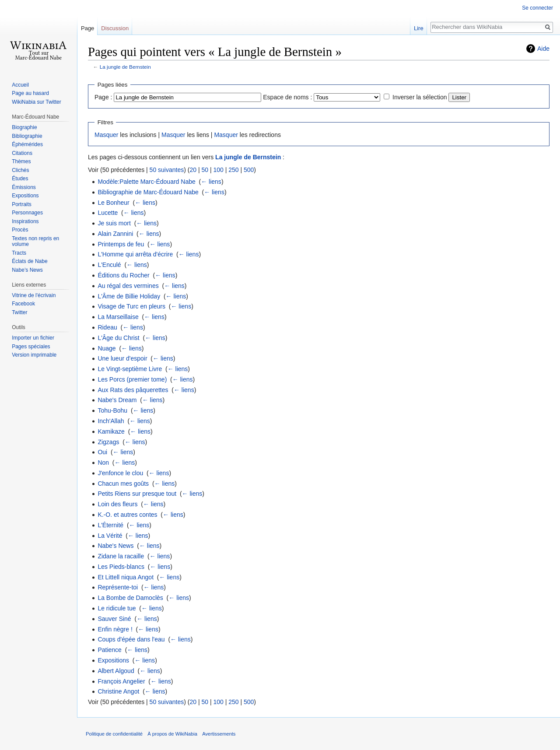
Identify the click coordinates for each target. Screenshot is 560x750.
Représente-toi (118, 587)
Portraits (22, 204)
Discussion (115, 28)
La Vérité (110, 536)
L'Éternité (110, 525)
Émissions (24, 187)
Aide (543, 49)
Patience (109, 650)
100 (218, 170)
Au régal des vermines (128, 286)
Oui (102, 452)
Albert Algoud (116, 671)
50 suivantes (167, 170)
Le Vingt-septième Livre (130, 369)
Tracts (19, 253)
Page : (103, 97)
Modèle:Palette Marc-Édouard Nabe (146, 182)
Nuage (107, 348)
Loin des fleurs (117, 504)
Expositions (113, 660)
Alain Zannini (115, 234)
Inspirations (25, 221)
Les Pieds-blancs (121, 567)
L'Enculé (109, 265)
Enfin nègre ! (115, 629)
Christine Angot (118, 691)
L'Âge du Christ (118, 338)
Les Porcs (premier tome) (132, 379)
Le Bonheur (113, 203)
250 (233, 170)
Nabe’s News (27, 270)
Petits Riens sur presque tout (137, 494)
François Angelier (121, 681)
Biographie (24, 127)
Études (20, 179)
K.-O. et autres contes (127, 515)
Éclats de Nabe (30, 261)
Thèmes (21, 161)
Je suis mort (114, 223)
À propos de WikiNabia (172, 734)
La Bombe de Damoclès (130, 598)
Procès (20, 230)
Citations (22, 153)
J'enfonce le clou (120, 473)
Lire (419, 28)
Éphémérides (27, 144)
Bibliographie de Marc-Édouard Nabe (148, 192)
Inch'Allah (111, 421)
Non (103, 463)
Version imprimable (34, 355)
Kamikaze (111, 431)
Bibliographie (27, 136)
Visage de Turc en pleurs (131, 306)
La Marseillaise (118, 317)
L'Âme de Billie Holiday (129, 296)
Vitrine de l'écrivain (34, 295)
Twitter (19, 312)
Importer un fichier (33, 338)
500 (249, 170)
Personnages (27, 213)
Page (87, 28)
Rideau (107, 327)
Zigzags (108, 442)
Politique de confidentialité (114, 734)
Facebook (23, 304)
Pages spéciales (31, 347)
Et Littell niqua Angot (126, 577)
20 (193, 170)
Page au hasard (30, 93)
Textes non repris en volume (35, 242)
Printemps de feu (121, 244)
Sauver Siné (114, 619)
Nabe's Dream (117, 400)
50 (205, 170)
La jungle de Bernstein (125, 67)
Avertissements (219, 734)
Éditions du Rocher (123, 275)
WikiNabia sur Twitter (36, 102)
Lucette (108, 213)
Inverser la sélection (420, 97)
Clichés (20, 170)
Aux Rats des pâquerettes (133, 390)
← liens (211, 182)
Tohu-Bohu (112, 410)
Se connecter (537, 8)
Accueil (20, 85)
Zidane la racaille (121, 556)
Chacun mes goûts (123, 484)
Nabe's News (115, 546)
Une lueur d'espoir (122, 358)
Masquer (106, 135)
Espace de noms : (287, 97)
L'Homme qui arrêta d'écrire (135, 254)
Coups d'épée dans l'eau (131, 639)
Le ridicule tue (117, 608)
